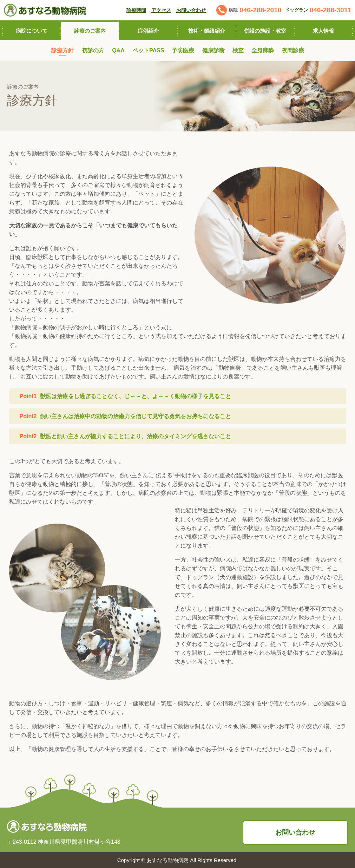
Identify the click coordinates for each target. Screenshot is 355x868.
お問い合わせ (295, 832)
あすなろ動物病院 (167, 860)
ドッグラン (297, 10)
